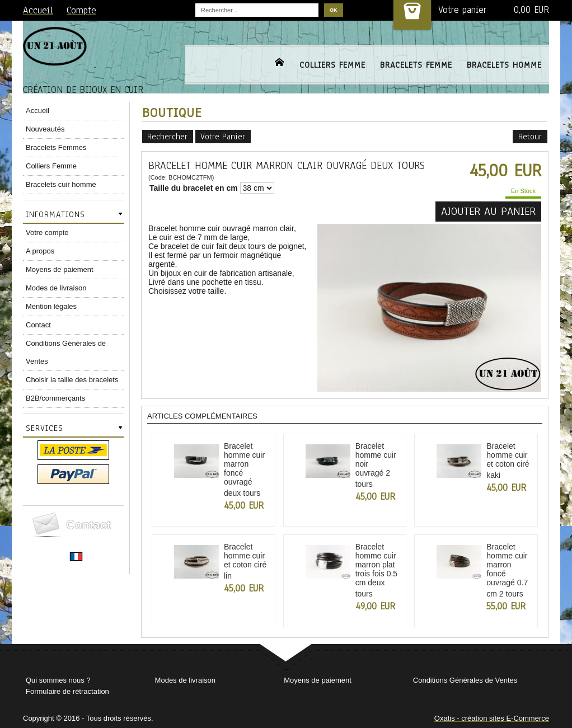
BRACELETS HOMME (504, 65)
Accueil (37, 111)
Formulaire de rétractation (67, 691)
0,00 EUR (531, 10)
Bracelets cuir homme (61, 184)
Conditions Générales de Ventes (66, 352)
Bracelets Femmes (56, 147)
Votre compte (47, 233)
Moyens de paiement (60, 269)
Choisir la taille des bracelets (72, 380)
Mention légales (51, 306)
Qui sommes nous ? (58, 680)
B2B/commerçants (55, 398)
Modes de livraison (56, 288)
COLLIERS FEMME (332, 65)
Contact (38, 325)
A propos (40, 251)
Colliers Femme (51, 166)
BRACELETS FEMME (416, 65)
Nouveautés (45, 129)
